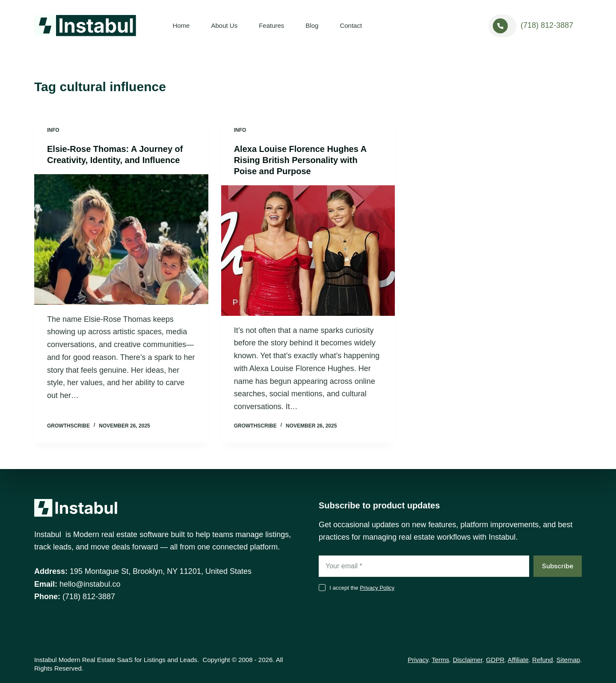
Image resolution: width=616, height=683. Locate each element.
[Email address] (424, 566)
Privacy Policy (377, 588)
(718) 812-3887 (547, 25)
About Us (224, 25)
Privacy (418, 660)
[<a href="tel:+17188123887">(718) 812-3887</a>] (502, 26)
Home (181, 25)
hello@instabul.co (90, 584)
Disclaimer (467, 660)
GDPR (495, 660)
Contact (351, 25)
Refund (542, 660)
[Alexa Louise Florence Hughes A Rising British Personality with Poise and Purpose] (308, 251)
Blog (312, 25)
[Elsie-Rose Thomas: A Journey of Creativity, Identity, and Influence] (121, 239)
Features (271, 25)
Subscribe (558, 566)
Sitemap (568, 660)
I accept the (362, 588)
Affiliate (518, 660)
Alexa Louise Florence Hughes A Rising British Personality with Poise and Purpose (300, 160)
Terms (440, 660)
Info (53, 130)
